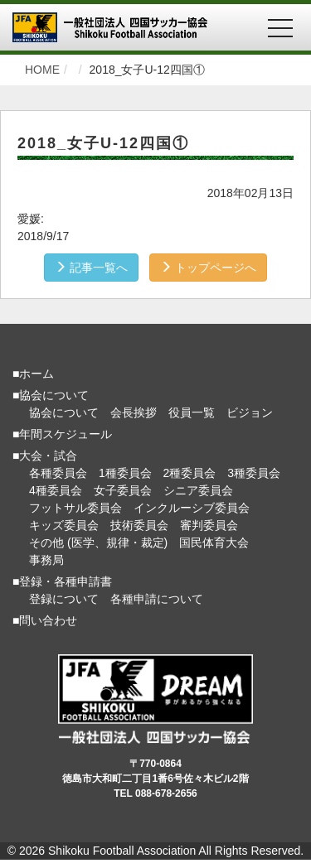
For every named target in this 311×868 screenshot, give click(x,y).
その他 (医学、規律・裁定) (98, 542)
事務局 (46, 560)
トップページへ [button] (208, 268)
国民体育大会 (214, 542)
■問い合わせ (45, 620)
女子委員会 (123, 490)
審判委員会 (209, 525)
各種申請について (157, 599)
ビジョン (250, 412)
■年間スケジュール (62, 434)
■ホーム (33, 374)
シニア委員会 (198, 490)
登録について (64, 599)
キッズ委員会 (64, 525)
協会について (64, 412)
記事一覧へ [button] (91, 268)
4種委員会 (56, 490)
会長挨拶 (134, 412)
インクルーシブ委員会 (192, 508)
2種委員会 (190, 473)
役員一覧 (192, 412)
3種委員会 (254, 473)
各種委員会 (58, 473)
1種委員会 (125, 473)
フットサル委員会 (75, 508)
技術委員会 (139, 525)
